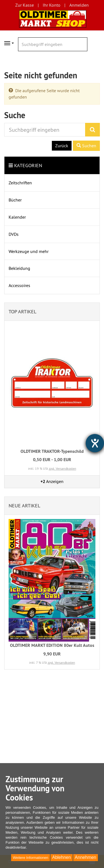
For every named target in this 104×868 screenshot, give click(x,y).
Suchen (86, 146)
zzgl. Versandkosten (63, 468)
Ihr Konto (52, 5)
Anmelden (79, 5)
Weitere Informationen (31, 858)
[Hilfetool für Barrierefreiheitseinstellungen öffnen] (95, 443)
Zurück (62, 146)
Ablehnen (62, 857)
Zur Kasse (25, 5)
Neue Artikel (24, 506)
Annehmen (86, 857)
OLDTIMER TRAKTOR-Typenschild (52, 451)
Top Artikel (22, 312)
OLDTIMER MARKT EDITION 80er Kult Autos (52, 645)
